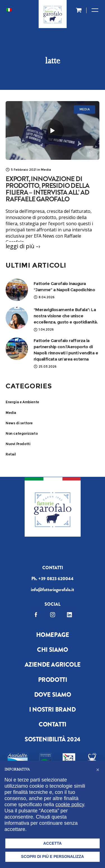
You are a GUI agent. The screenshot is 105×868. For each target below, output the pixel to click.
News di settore (19, 423)
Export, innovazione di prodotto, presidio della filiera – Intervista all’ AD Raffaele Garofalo (47, 189)
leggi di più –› (23, 246)
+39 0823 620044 (56, 579)
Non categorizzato (22, 433)
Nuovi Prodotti (18, 444)
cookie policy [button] (70, 805)
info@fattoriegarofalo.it (53, 590)
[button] (98, 770)
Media (11, 413)
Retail (11, 454)
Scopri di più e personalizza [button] (53, 856)
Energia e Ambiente (22, 402)
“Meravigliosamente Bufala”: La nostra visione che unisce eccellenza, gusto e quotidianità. (66, 316)
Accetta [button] (53, 843)
